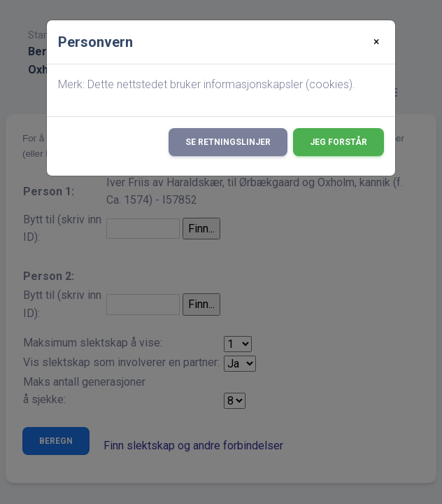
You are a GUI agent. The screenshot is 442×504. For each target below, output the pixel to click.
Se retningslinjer (228, 142)
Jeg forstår (338, 142)
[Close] (377, 42)
